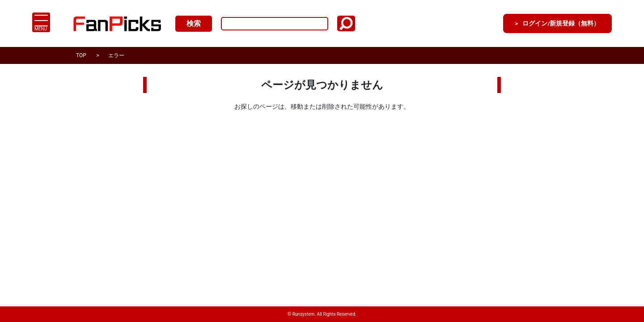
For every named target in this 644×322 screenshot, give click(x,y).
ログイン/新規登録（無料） (552, 23)
